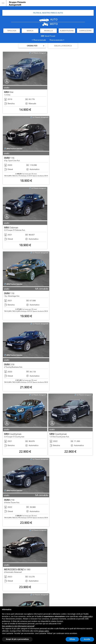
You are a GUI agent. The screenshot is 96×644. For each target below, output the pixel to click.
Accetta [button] (87, 639)
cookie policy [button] (88, 616)
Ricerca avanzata (56, 40)
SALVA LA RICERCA (63, 46)
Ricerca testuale (40, 40)
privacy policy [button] (44, 631)
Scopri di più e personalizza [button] (17, 639)
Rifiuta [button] (72, 639)
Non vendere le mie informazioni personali (18, 626)
